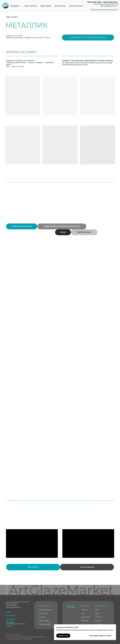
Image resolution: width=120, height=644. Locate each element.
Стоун (97, 610)
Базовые (85, 620)
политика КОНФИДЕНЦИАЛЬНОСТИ (16, 623)
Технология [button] (76, 6)
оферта (9, 626)
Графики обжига (45, 624)
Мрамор (85, 610)
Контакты (60, 6)
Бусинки (98, 620)
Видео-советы (44, 620)
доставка (10, 619)
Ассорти (98, 624)
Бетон (97, 613)
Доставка (46, 6)
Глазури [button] (15, 6)
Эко (83, 613)
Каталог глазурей (71, 607)
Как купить (31, 6)
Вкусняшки (86, 617)
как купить (11, 616)
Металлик (99, 617)
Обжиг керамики (45, 610)
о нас (8, 612)
